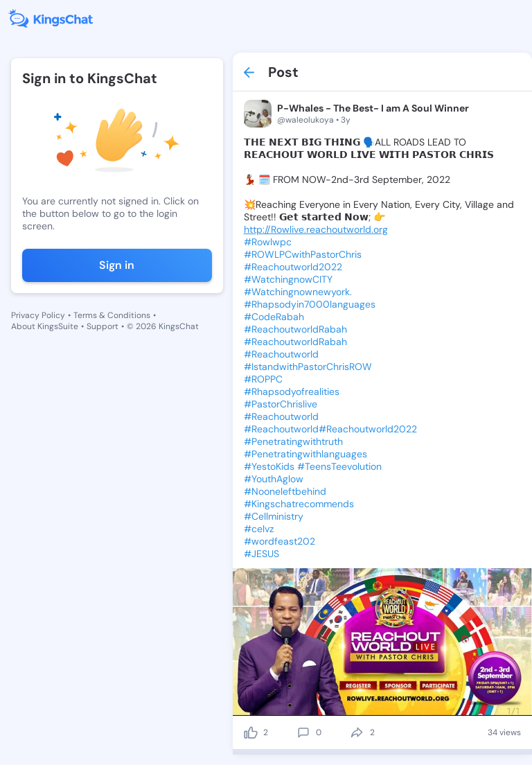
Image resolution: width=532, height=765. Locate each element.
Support (103, 326)
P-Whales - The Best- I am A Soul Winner (373, 108)
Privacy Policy (38, 315)
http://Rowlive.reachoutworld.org (316, 229)
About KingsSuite (45, 326)
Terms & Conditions (112, 315)
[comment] (303, 732)
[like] (251, 732)
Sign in (117, 265)
